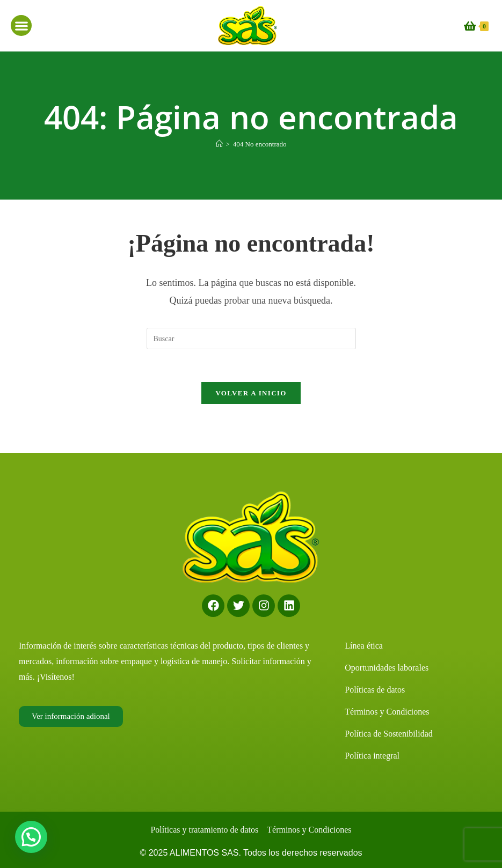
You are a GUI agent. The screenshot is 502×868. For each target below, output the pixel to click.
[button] (21, 25)
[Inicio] (219, 144)
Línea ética (364, 646)
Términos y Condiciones (387, 712)
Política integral (372, 756)
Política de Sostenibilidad (389, 734)
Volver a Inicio (251, 393)
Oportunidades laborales (387, 668)
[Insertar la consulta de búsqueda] (251, 339)
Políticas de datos (375, 690)
